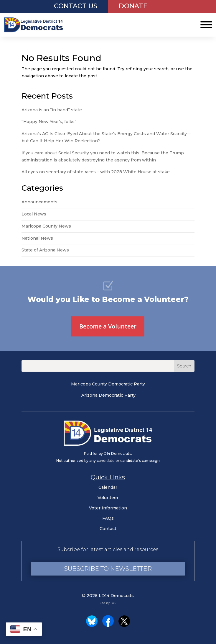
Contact (108, 529)
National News (37, 238)
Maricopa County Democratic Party (108, 384)
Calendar (108, 487)
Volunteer (108, 498)
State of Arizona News (45, 250)
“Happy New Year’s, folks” (50, 122)
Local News (34, 214)
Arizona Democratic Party (108, 395)
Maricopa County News (46, 226)
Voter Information (108, 508)
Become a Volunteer (108, 326)
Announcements (39, 202)
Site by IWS (108, 603)
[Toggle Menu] (206, 25)
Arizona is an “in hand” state (52, 110)
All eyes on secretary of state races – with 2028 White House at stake (96, 172)
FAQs (108, 518)
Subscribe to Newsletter (108, 569)
